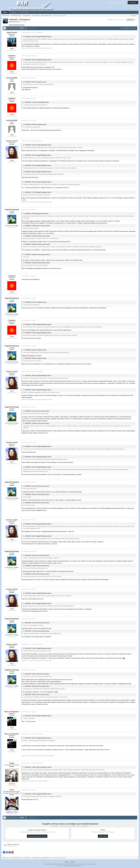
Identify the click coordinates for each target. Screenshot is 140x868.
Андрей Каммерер (42, 36)
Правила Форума (25, 12)
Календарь (13, 12)
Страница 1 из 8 (33, 28)
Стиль (73, 862)
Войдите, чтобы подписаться (117, 20)
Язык (67, 862)
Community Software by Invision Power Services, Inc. (70, 865)
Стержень (40, 82)
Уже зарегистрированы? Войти (117, 3)
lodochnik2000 (41, 102)
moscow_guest (42, 225)
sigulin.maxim (41, 213)
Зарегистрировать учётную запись (37, 836)
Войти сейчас (103, 836)
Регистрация (133, 3)
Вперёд (22, 28)
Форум (5, 12)
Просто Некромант (42, 767)
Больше (134, 16)
